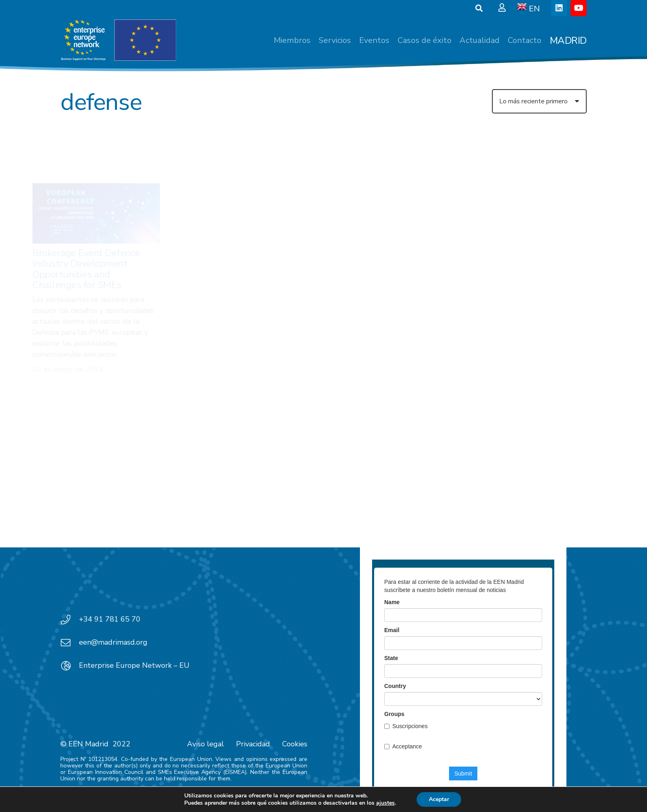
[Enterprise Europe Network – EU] (70, 666)
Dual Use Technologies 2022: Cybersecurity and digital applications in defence (246, 210)
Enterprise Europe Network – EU (134, 665)
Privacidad (253, 744)
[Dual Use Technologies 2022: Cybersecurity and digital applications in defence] (248, 168)
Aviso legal (205, 744)
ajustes (385, 803)
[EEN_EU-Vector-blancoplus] (118, 41)
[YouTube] (579, 8)
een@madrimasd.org (113, 642)
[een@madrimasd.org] (70, 643)
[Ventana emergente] (502, 8)
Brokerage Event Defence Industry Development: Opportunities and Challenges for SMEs (86, 232)
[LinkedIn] (559, 8)
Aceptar (439, 799)
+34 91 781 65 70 (110, 619)
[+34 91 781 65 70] (70, 620)
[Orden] (539, 101)
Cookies (295, 744)
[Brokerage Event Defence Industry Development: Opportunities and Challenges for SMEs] (96, 176)
